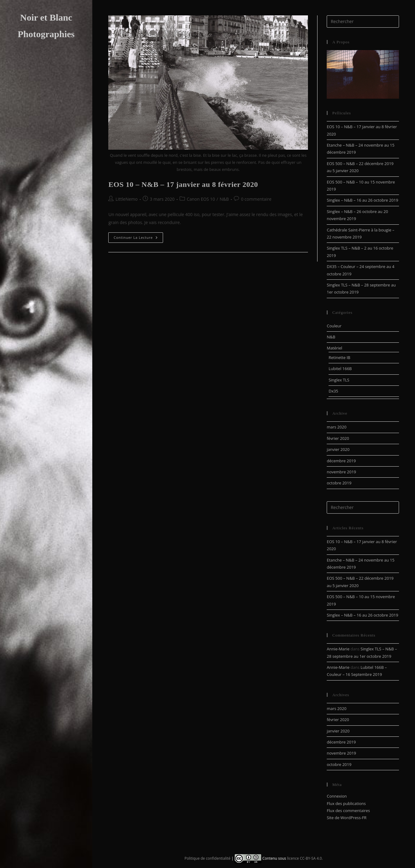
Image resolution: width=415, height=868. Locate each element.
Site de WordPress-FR (347, 818)
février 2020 (338, 438)
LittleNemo (126, 199)
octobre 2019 (339, 483)
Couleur (334, 326)
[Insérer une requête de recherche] (363, 22)
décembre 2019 (341, 461)
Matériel (334, 348)
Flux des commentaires (348, 811)
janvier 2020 (338, 449)
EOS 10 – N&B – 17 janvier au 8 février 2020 (183, 184)
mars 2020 (337, 427)
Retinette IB (339, 357)
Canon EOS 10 (201, 199)
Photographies (46, 34)
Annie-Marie (338, 649)
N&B (224, 199)
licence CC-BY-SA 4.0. (305, 858)
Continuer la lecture (138, 239)
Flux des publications (346, 803)
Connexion (337, 796)
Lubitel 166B (340, 369)
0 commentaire (256, 199)
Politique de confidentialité (207, 858)
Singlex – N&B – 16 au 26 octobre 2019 (362, 200)
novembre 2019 (341, 472)
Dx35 (333, 391)
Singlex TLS (339, 380)
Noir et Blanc (46, 17)
